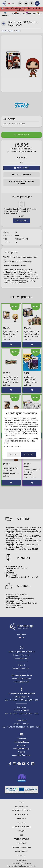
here (13, 441)
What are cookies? (14, 446)
